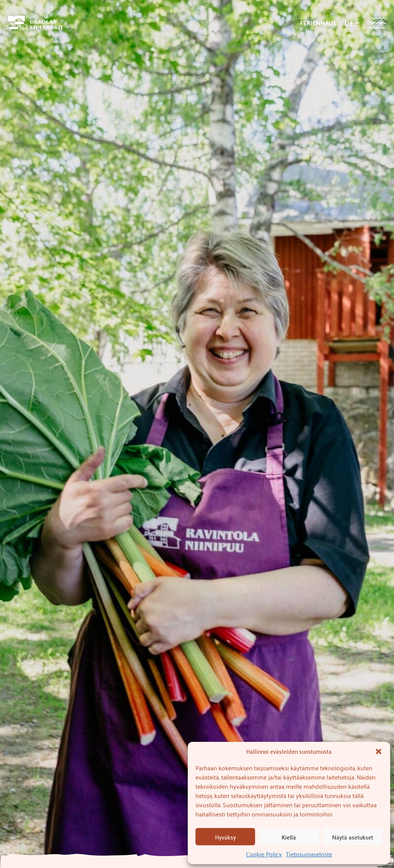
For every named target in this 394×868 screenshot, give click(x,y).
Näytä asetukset (353, 837)
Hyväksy (225, 837)
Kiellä (289, 837)
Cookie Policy (264, 854)
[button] (379, 751)
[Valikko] (378, 23)
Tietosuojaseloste (309, 854)
